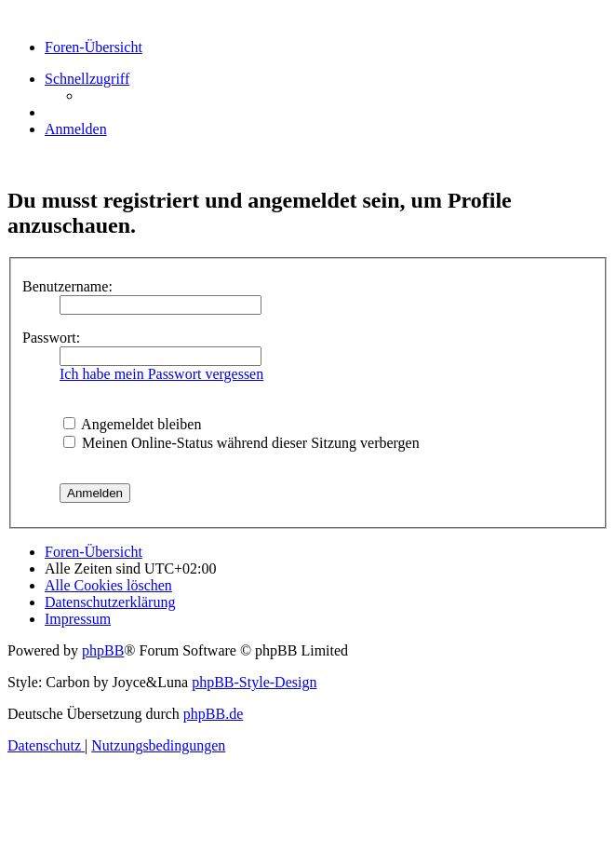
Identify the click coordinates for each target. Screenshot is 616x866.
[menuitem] (76, 129)
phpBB (103, 650)
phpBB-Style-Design (254, 682)
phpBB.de (213, 714)
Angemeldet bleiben (132, 424)
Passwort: (51, 338)
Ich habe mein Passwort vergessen (161, 374)
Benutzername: (67, 286)
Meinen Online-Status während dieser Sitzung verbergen (241, 443)
